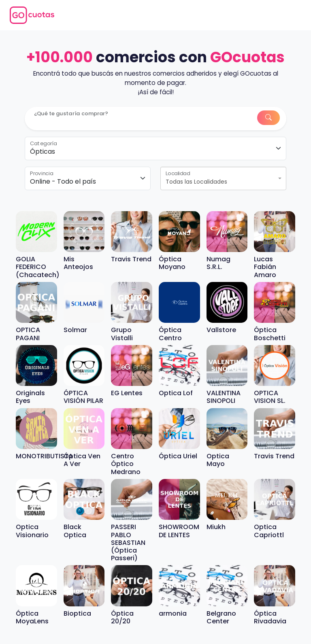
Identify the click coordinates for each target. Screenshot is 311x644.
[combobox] (223, 178)
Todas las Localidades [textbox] (196, 182)
